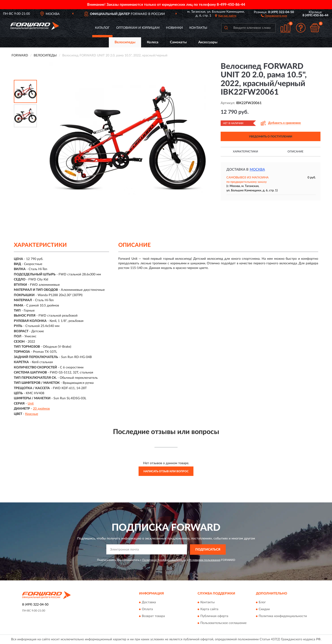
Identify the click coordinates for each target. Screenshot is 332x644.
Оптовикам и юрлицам (138, 28)
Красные (32, 414)
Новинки (174, 28)
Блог (262, 603)
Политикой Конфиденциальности (164, 560)
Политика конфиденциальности (283, 616)
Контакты (198, 28)
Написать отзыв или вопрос (166, 471)
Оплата (147, 609)
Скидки (264, 609)
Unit (31, 404)
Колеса (153, 42)
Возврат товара (153, 616)
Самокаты (178, 42)
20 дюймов (41, 409)
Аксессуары (208, 42)
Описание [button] (295, 152)
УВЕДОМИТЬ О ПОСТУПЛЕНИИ (271, 137)
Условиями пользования (205, 560)
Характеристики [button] (245, 152)
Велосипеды (125, 42)
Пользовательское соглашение (223, 623)
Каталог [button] (102, 28)
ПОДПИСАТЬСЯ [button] (208, 550)
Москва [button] (257, 170)
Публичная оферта (214, 616)
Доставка (149, 603)
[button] (274, 15)
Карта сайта (209, 609)
